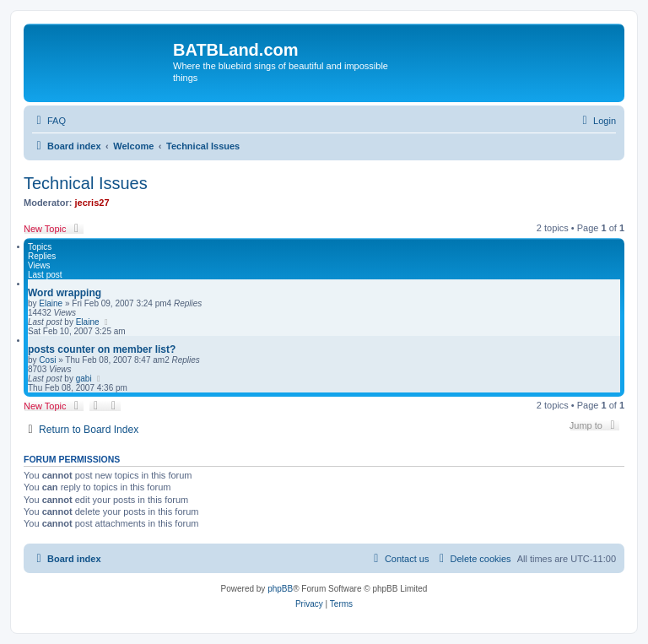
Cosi (47, 360)
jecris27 (92, 203)
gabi (84, 379)
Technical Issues (86, 183)
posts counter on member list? (102, 349)
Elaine (51, 303)
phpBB (280, 589)
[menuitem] (49, 121)
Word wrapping (65, 293)
